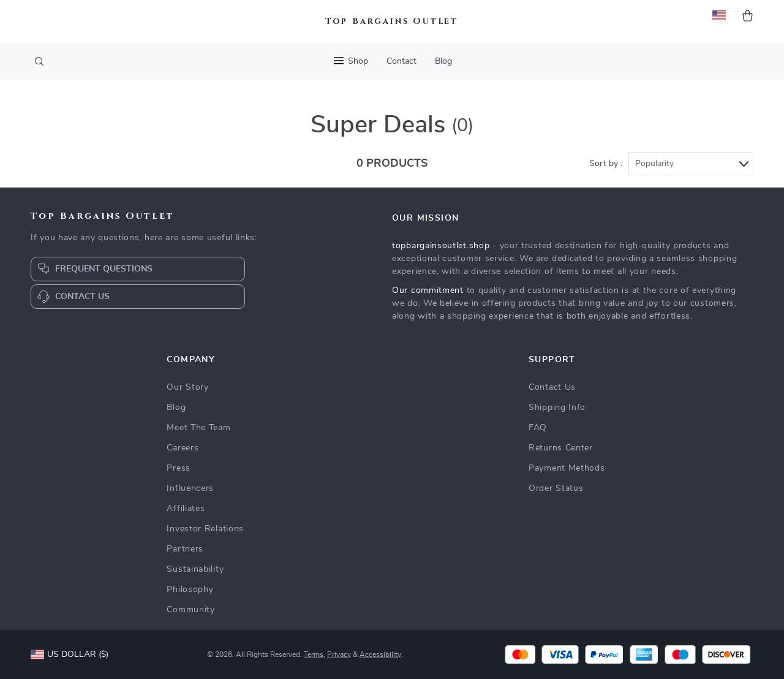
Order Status (556, 488)
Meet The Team (198, 428)
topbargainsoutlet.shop (441, 246)
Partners (185, 549)
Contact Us (552, 387)
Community (190, 610)
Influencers (190, 488)
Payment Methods (567, 468)
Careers (183, 448)
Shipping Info (557, 408)
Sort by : (606, 164)
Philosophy (190, 590)
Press (179, 468)
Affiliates (186, 509)
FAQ (538, 428)
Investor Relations (205, 529)
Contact (401, 61)
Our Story (187, 387)
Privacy (339, 654)
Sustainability (195, 569)
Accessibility (380, 654)
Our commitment (428, 290)
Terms (314, 654)
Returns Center (561, 448)
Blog (443, 61)
